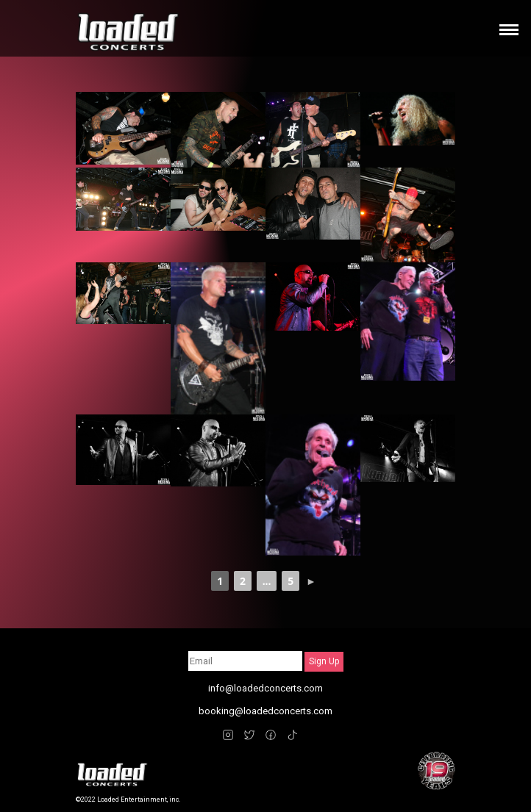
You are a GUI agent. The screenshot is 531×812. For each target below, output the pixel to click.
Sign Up (324, 661)
